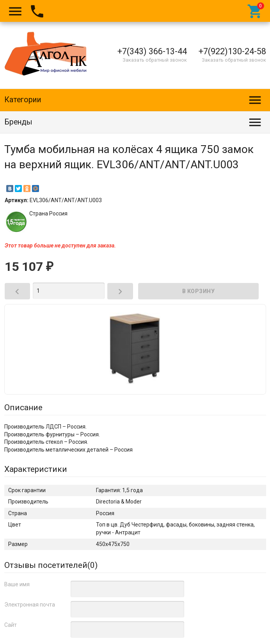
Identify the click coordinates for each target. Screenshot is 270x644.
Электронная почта (30, 605)
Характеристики (36, 469)
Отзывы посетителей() (51, 565)
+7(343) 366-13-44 (152, 51)
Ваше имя (17, 584)
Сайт (11, 625)
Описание (23, 407)
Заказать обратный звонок (155, 60)
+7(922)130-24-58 (232, 51)
